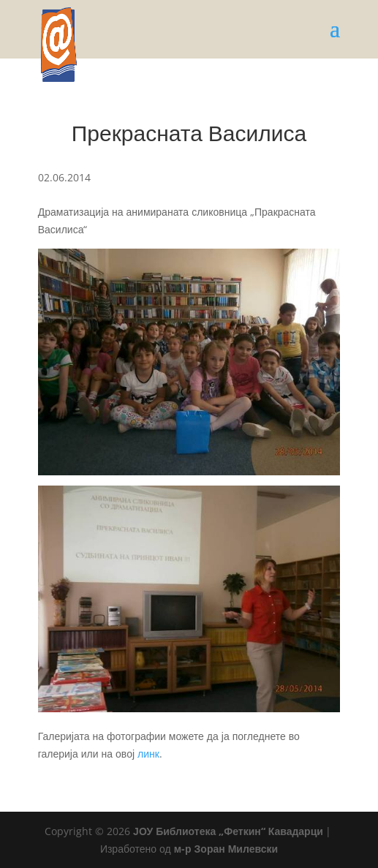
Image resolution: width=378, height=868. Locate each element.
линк (148, 754)
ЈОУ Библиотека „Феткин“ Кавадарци (228, 831)
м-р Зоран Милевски (226, 849)
